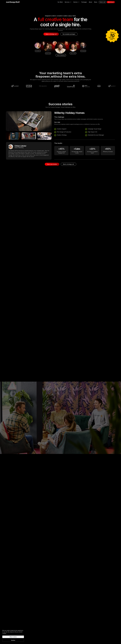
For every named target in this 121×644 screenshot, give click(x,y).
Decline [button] (13, 640)
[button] (68, 2)
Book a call (102, 2)
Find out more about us (61, 428)
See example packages (69, 34)
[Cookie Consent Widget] (13, 636)
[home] (13, 2)
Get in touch (111, 2)
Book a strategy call (51, 34)
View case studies (52, 164)
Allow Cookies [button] (13, 637)
